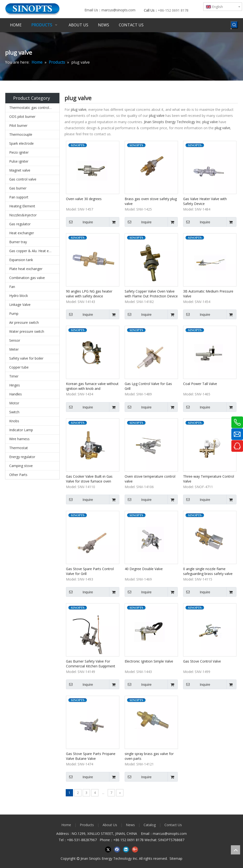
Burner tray (18, 242)
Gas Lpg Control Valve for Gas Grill (148, 386)
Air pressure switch (24, 322)
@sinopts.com (176, 834)
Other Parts (18, 475)
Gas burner (18, 188)
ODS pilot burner (22, 117)
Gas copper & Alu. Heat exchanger (34, 251)
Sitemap (176, 858)
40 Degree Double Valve (144, 569)
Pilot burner (18, 125)
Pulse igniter (19, 161)
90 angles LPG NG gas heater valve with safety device (89, 294)
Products (87, 825)
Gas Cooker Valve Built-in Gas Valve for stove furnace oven (89, 479)
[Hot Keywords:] (234, 25)
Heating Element (22, 206)
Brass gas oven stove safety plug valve (151, 201)
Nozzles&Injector (23, 215)
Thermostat (19, 448)
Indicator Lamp (21, 430)
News (130, 825)
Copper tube (19, 367)
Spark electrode (21, 143)
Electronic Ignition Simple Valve (149, 661)
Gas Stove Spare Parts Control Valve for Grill (90, 571)
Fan (12, 287)
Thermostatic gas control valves (34, 108)
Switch (14, 412)
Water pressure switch (27, 331)
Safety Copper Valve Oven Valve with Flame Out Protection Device (151, 294)
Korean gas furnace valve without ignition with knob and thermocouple (92, 386)
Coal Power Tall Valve (200, 384)
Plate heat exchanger (26, 269)
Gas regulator (20, 224)
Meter (14, 349)
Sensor (15, 340)
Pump (14, 313)
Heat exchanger (22, 233)
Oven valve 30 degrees (84, 199)
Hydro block (19, 296)
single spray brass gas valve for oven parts (149, 756)
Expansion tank (21, 260)
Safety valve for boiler (26, 358)
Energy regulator (22, 457)
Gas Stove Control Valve (202, 661)
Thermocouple (21, 134)
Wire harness (19, 439)
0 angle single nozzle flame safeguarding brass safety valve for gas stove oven (208, 571)
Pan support (19, 197)
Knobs (14, 421)
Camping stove (21, 466)
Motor (14, 403)
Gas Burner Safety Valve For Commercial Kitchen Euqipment (91, 664)
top (235, 850)
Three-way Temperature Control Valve (209, 479)
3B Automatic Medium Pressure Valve (208, 294)
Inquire (79, 222)
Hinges (15, 385)
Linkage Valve (20, 305)
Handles (16, 394)
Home (66, 825)
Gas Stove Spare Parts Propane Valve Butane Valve (91, 756)
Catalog (150, 825)
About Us (110, 825)
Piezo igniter (19, 152)
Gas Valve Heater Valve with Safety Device (205, 201)
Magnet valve (20, 170)
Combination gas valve (27, 278)
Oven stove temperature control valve (150, 479)
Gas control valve (23, 179)
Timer (14, 376)
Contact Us (173, 825)
